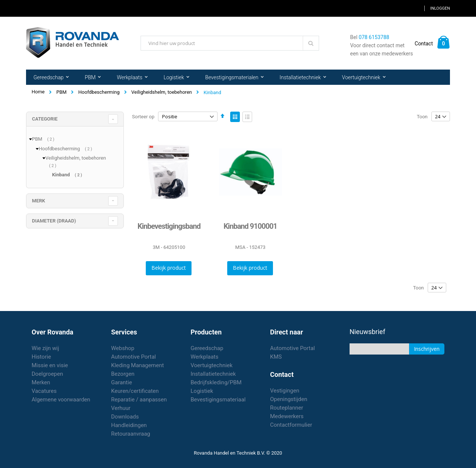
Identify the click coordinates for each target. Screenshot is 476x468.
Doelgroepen (47, 374)
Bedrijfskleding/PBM (216, 382)
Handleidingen (129, 425)
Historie (41, 357)
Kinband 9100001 (250, 226)
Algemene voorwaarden (61, 400)
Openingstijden (289, 399)
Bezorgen (123, 374)
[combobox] (230, 43)
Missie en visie (50, 365)
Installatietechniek (213, 374)
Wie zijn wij (45, 348)
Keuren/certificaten (135, 391)
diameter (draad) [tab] (54, 221)
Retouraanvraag (131, 434)
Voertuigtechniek (212, 365)
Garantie (122, 382)
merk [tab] (38, 201)
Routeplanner (287, 408)
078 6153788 (374, 37)
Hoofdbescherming (99, 92)
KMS (276, 357)
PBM (61, 92)
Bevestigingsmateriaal (218, 400)
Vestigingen (285, 391)
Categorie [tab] (45, 119)
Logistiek (202, 391)
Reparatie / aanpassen (139, 400)
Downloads (125, 417)
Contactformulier (291, 425)
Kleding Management (138, 365)
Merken (41, 382)
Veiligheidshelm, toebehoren (162, 92)
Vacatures (44, 391)
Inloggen (440, 8)
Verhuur (121, 408)
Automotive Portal (134, 357)
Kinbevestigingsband (169, 226)
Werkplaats (205, 357)
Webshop (123, 348)
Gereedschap (207, 348)
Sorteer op (143, 117)
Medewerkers (287, 416)
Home (38, 92)
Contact (424, 44)
